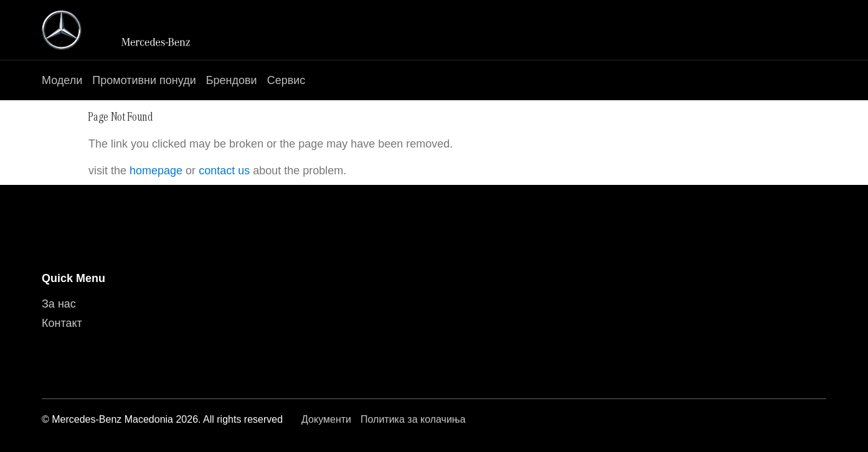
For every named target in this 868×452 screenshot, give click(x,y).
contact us (224, 171)
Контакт (62, 323)
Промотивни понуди (144, 80)
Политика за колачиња (413, 419)
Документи (326, 419)
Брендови (232, 80)
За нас (59, 304)
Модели (62, 80)
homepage (156, 171)
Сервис (286, 80)
